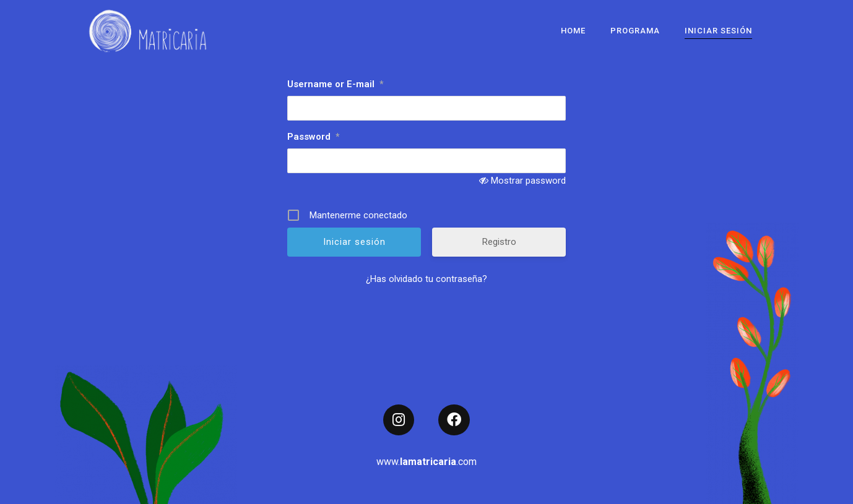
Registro (499, 242)
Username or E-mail (335, 84)
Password (313, 137)
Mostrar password (528, 181)
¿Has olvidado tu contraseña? (426, 279)
